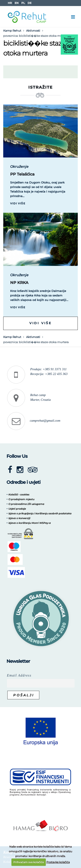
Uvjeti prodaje (17, 509)
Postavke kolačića (58, 862)
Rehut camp (38, 395)
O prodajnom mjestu (21, 499)
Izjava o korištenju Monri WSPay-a (30, 523)
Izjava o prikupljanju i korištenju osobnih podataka (40, 514)
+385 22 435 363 (56, 374)
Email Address (19, 675)
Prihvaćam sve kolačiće (29, 862)
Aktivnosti (33, 31)
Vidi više (18, 203)
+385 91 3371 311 (55, 369)
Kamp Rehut (12, 31)
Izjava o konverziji (19, 518)
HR (10, 3)
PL (23, 3)
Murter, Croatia (40, 400)
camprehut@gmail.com (45, 421)
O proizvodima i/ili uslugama (26, 504)
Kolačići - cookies (19, 495)
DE (30, 3)
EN (17, 3)
